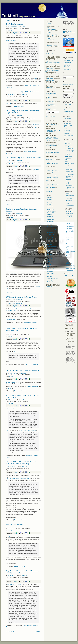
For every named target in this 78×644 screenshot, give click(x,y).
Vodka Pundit (69, 217)
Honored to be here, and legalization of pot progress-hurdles (52, 95)
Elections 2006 (50, 238)
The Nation (69, 202)
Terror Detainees (50, 228)
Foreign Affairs (50, 243)
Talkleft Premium (50, 273)
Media (48, 260)
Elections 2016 (50, 203)
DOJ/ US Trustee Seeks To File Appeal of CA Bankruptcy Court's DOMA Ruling (21, 463)
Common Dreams (70, 195)
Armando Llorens (68, 110)
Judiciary (49, 251)
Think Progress (68, 137)
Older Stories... (49, 191)
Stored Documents (51, 233)
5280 (66, 142)
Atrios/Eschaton (68, 123)
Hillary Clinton (50, 245)
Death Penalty (50, 226)
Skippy (67, 161)
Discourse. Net (69, 171)
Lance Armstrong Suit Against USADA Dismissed (22, 92)
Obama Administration (52, 265)
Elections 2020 (50, 241)
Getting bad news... (50, 80)
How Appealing (68, 132)
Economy (49, 208)
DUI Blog (68, 173)
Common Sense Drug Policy (70, 241)
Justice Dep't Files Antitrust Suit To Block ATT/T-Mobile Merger (52, 179)
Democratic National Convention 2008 (51, 230)
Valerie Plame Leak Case (52, 278)
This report (9, 536)
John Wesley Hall (68, 113)
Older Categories (50, 268)
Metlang (36, 128)
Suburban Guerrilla (69, 163)
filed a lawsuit (36, 169)
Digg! (14, 33)
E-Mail (65, 33)
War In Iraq (49, 280)
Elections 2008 (50, 239)
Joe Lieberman (50, 250)
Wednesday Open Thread (52, 46)
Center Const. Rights (71, 265)
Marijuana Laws (68, 62)
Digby (66, 129)
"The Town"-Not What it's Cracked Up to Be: (52, 104)
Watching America (70, 205)
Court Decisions (50, 221)
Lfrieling (50, 97)
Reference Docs (50, 210)
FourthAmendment (70, 175)
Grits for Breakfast (69, 148)
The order (8, 104)
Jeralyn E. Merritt (68, 104)
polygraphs (12, 119)
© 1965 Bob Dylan (50, 287)
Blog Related (50, 215)
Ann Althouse (69, 170)
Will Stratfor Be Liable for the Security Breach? (22, 297)
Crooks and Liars (68, 125)
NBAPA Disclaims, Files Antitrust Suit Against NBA (23, 370)
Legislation (49, 256)
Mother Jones (69, 200)
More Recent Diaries (51, 117)
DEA (10, 164)
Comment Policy (71, 33)
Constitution (49, 218)
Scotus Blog (69, 179)
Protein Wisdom (70, 215)
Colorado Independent (69, 224)
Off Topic (49, 266)
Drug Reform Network (69, 244)
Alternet (68, 193)
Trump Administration (51, 211)
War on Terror (50, 282)
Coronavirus (49, 199)
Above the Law (69, 168)
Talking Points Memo (69, 135)
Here (7, 430)
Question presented (11, 382)
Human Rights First (70, 267)
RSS (71, 32)
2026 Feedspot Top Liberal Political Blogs (70, 276)
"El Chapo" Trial (50, 234)
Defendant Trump (51, 201)
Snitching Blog (69, 185)
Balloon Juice (68, 145)
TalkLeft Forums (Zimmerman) (68, 65)
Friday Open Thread (51, 25)
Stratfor (11, 303)
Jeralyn (9, 115)
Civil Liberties (50, 216)
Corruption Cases (51, 220)
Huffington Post (69, 197)
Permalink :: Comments (20, 106)
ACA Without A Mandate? (15, 524)
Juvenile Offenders (51, 253)
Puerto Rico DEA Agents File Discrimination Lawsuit (24, 158)
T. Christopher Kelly (69, 111)
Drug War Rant (68, 147)
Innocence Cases (51, 248)
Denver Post (13, 273)
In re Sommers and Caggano (14, 585)
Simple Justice (69, 184)
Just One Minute (70, 212)
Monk (72, 340)
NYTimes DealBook (11, 409)
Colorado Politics (70, 227)
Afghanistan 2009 (51, 213)
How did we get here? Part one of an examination (52, 54)
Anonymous (16, 303)
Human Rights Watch (71, 268)
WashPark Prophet (70, 230)
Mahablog (67, 155)
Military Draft (49, 261)
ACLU (67, 239)
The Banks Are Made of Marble (53, 63)
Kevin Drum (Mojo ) (69, 150)
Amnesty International (69, 263)
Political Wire (68, 158)
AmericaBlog (68, 143)
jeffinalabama (50, 61)
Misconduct (49, 263)
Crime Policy (49, 225)
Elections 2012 (50, 204)
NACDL (68, 250)
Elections (49, 236)
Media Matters (69, 199)
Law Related (24, 27)
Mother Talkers (68, 156)
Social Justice (50, 275)
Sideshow (67, 160)
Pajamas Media (70, 213)
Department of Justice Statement (28, 430)
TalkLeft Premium (68, 70)
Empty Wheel (67, 130)
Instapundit (67, 134)
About (68, 32)
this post (10, 388)
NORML (68, 254)
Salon (67, 204)
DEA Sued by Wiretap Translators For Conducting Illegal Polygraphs (52, 139)
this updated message (21, 309)
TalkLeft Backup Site (69, 61)
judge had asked (10, 347)
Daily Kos (66, 127)
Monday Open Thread (52, 30)
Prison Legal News (70, 270)
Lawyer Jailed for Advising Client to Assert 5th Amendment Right (53, 165)
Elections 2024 (50, 206)
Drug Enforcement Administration (23, 119)
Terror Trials (49, 277)
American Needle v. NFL (33, 387)
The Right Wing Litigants (14, 24)
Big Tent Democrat (12, 27)
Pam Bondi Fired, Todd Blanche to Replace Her (52, 35)
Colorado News (50, 198)
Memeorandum (68, 118)
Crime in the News (51, 223)
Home (8, 21)
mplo (49, 105)
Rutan (36, 78)
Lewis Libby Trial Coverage (53, 258)
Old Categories (50, 270)
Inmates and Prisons (51, 246)
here (15, 351)
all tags (11, 30)
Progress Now (69, 228)
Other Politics (50, 272)
